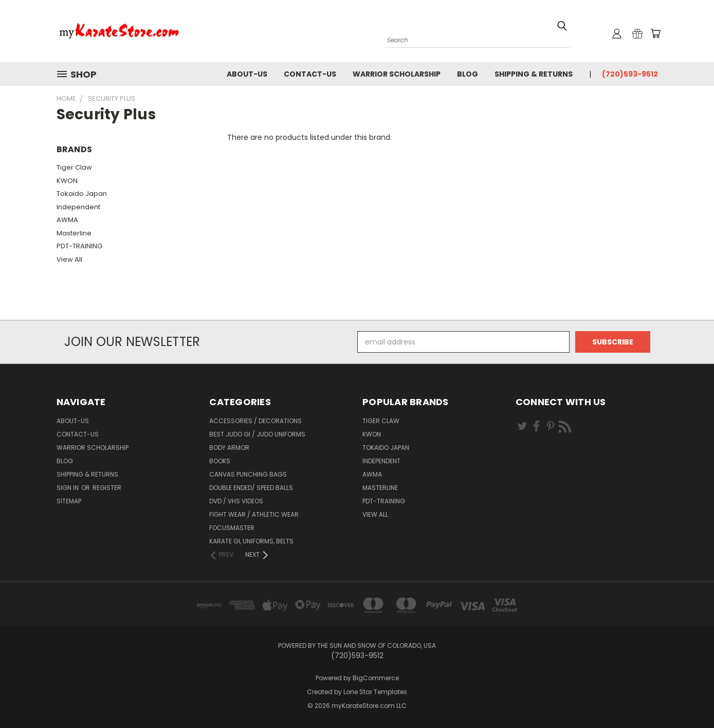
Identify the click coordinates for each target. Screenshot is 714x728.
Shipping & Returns (534, 74)
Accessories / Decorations (255, 421)
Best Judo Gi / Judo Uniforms (257, 434)
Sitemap (69, 501)
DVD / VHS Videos (236, 501)
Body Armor (229, 448)
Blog (468, 74)
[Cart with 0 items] (655, 33)
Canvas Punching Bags (248, 474)
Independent (78, 207)
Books (220, 461)
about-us (247, 74)
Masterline (74, 233)
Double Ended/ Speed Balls (251, 488)
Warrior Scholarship (397, 74)
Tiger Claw (74, 167)
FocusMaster (232, 528)
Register (107, 488)
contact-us (310, 74)
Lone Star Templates (375, 692)
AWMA (67, 220)
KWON (67, 181)
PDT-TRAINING (79, 246)
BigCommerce (376, 678)
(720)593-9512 (630, 74)
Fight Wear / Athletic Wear (254, 514)
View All (69, 259)
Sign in (68, 488)
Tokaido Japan (82, 194)
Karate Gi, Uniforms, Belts (251, 541)
